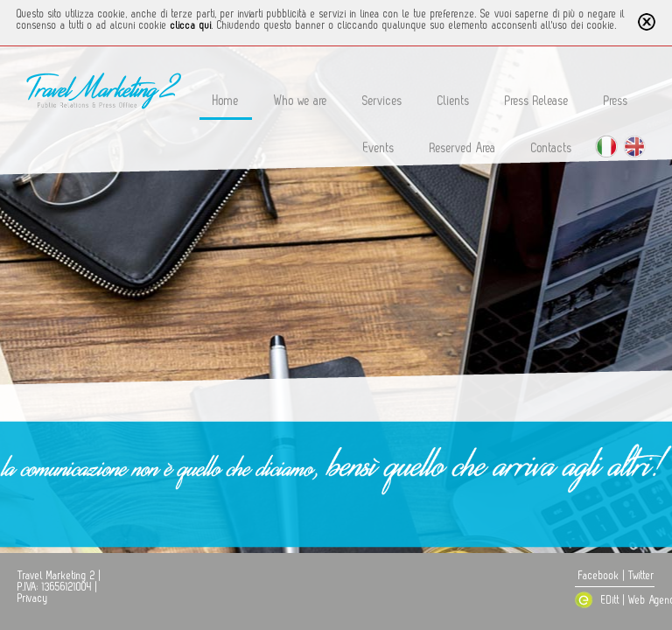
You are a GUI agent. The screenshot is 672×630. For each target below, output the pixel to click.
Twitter (641, 576)
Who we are (301, 101)
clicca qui (191, 25)
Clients (454, 101)
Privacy (33, 598)
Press (616, 101)
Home (226, 101)
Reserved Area (463, 148)
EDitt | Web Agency (619, 600)
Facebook (599, 576)
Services (382, 101)
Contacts (552, 148)
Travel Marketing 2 (56, 576)
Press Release (537, 101)
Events (379, 148)
